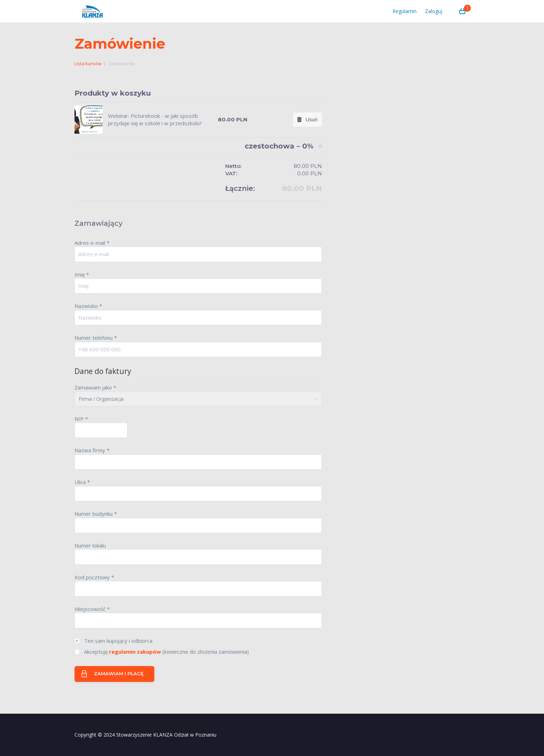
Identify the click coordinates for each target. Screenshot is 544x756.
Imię (82, 274)
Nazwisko (88, 306)
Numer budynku (96, 514)
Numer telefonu (96, 338)
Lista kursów (88, 63)
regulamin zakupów (135, 652)
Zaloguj (434, 11)
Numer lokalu (90, 545)
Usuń (307, 119)
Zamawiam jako (95, 387)
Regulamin (405, 11)
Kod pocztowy (94, 577)
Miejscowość (92, 609)
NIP (81, 419)
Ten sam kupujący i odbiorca (118, 641)
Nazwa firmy (92, 450)
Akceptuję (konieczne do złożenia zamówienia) (166, 652)
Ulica (82, 482)
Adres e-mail (92, 243)
